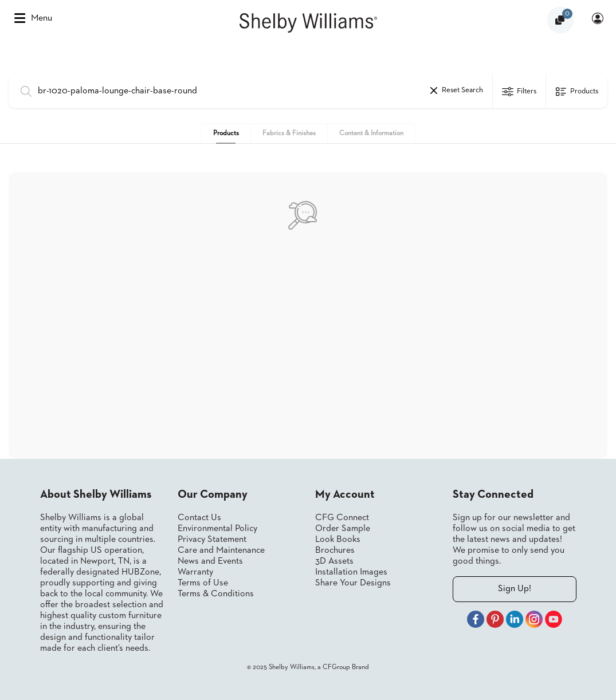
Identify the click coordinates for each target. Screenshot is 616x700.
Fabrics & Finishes (289, 133)
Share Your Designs (353, 583)
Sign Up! (515, 589)
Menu (33, 18)
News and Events (210, 561)
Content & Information (371, 133)
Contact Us (199, 518)
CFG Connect (342, 518)
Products (226, 133)
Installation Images (351, 572)
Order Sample (343, 529)
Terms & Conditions (216, 594)
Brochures (335, 550)
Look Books (338, 540)
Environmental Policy (217, 529)
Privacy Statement (212, 540)
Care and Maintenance (221, 550)
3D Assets (334, 561)
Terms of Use (203, 583)
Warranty (195, 572)
